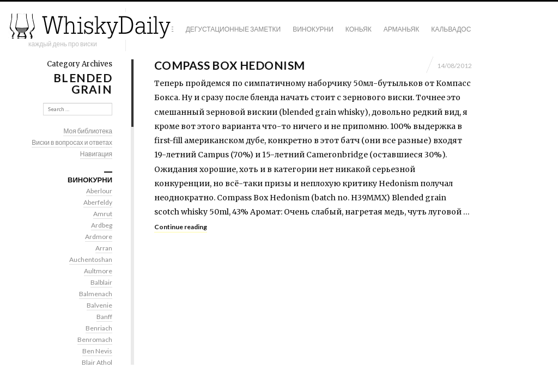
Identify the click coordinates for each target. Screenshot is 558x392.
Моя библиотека (88, 131)
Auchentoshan (91, 259)
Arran (104, 248)
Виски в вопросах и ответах (72, 142)
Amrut (103, 214)
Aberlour (99, 191)
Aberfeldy (98, 202)
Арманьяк (402, 29)
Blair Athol (97, 362)
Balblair (101, 282)
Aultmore (98, 271)
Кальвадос (451, 29)
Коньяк (359, 29)
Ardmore (99, 237)
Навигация (96, 154)
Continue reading (181, 227)
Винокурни (313, 29)
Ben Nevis (97, 351)
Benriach (99, 328)
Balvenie (99, 305)
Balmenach (96, 294)
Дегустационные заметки (233, 29)
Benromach (95, 339)
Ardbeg (102, 225)
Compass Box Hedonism (229, 65)
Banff (104, 317)
